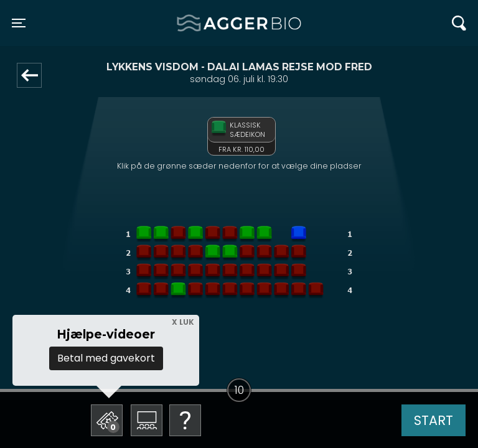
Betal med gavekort (106, 358)
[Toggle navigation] (19, 23)
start (433, 420)
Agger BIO (207, 23)
